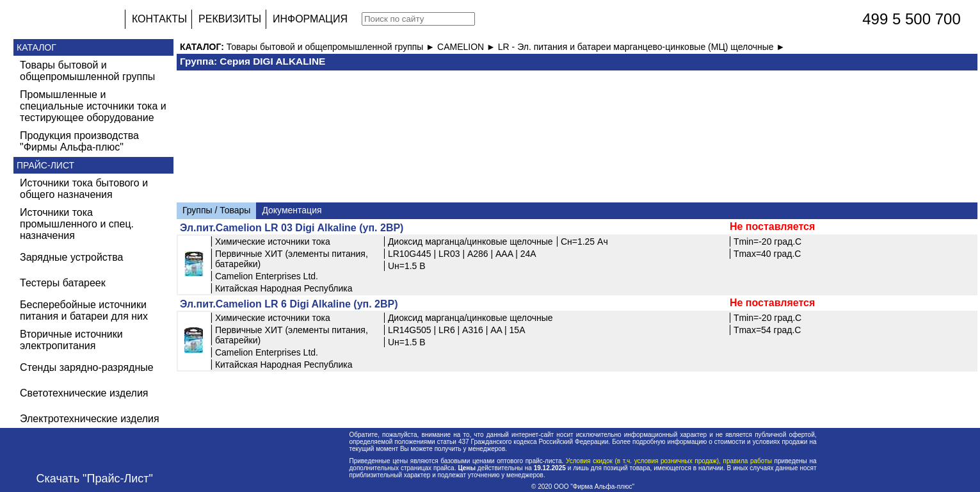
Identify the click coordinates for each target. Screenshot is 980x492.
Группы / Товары (216, 210)
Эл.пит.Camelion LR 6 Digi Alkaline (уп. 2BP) (289, 304)
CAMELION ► (468, 47)
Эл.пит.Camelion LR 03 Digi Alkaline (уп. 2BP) (292, 228)
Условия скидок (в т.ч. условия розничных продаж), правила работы (669, 461)
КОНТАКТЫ (159, 19)
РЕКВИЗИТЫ (230, 19)
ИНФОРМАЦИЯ (310, 19)
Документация (292, 210)
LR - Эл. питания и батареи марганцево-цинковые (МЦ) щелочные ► (642, 47)
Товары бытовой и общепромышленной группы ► (332, 47)
